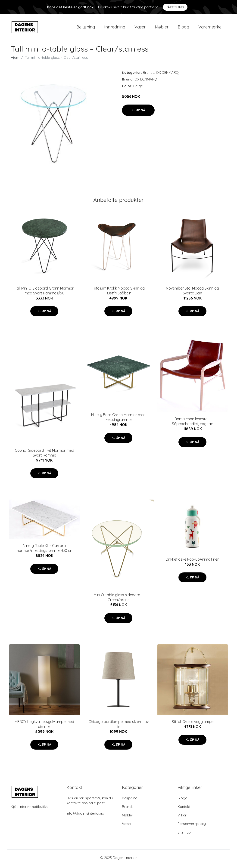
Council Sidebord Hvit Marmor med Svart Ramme (44, 455)
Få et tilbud (175, 7)
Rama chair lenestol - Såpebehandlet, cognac (192, 424)
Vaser (140, 28)
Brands (149, 75)
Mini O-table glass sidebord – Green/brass (118, 600)
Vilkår (182, 817)
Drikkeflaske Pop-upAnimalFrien (193, 562)
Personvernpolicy (192, 826)
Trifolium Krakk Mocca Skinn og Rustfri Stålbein (118, 293)
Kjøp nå (138, 112)
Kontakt (184, 809)
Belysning (86, 28)
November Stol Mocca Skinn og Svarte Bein (192, 293)
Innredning (115, 28)
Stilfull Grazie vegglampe (193, 724)
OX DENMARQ (167, 75)
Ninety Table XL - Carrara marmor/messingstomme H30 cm (44, 551)
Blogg (183, 28)
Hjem (15, 60)
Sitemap (184, 835)
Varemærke (210, 28)
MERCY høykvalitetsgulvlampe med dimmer (44, 726)
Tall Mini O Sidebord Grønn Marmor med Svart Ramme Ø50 (44, 293)
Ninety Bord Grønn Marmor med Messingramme (118, 420)
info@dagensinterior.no (85, 816)
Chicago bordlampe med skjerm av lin (118, 726)
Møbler (162, 28)
